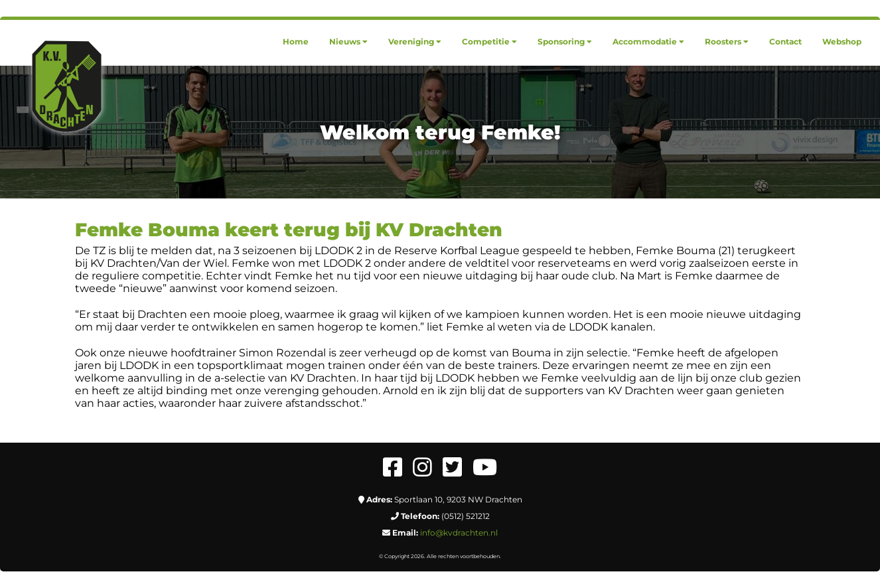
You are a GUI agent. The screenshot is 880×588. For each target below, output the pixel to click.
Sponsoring (565, 41)
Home (296, 41)
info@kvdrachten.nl (459, 533)
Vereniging (415, 41)
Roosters (727, 41)
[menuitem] (296, 41)
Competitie (489, 41)
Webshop (842, 41)
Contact (785, 41)
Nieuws (348, 41)
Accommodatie (648, 41)
